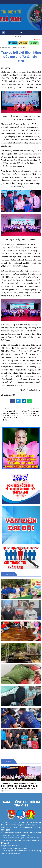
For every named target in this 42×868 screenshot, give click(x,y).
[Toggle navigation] (21, 32)
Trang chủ (4, 47)
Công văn (25, 47)
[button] (39, 32)
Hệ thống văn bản (14, 47)
